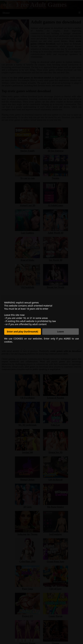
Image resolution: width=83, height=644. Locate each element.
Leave (61, 332)
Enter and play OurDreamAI (22, 332)
